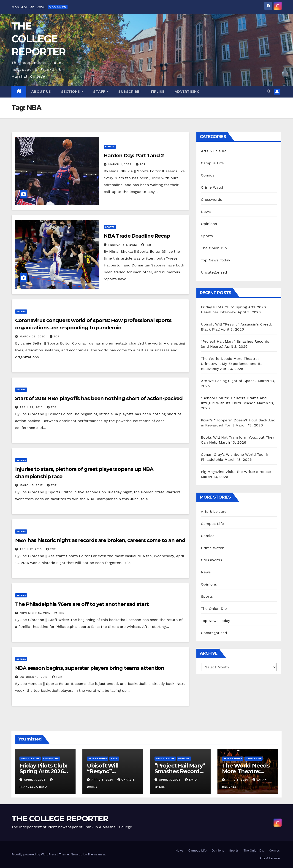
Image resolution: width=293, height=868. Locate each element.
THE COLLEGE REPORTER (38, 39)
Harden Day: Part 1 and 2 (134, 156)
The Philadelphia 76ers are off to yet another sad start (82, 604)
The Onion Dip (214, 248)
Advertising (187, 92)
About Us (41, 92)
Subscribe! (129, 92)
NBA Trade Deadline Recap (137, 236)
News (206, 212)
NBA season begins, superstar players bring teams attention (90, 668)
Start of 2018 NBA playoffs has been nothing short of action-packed (99, 398)
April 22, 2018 (32, 407)
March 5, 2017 (32, 485)
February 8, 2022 (123, 245)
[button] (269, 91)
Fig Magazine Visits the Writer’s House (236, 472)
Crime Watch (213, 187)
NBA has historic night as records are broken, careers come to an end (100, 540)
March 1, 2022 (120, 164)
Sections (71, 92)
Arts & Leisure (214, 151)
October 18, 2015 (34, 677)
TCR (141, 164)
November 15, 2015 (35, 613)
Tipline (157, 92)
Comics (208, 175)
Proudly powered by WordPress (34, 854)
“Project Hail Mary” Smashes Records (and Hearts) (180, 771)
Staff (100, 92)
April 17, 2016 (31, 549)
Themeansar (96, 854)
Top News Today (216, 260)
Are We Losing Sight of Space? (229, 381)
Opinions (209, 224)
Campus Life (212, 163)
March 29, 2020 (33, 336)
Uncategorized (214, 272)
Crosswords (212, 199)
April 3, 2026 (35, 780)
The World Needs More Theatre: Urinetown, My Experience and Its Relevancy (232, 364)
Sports (110, 147)
